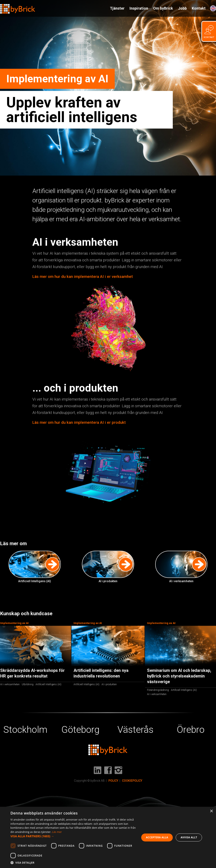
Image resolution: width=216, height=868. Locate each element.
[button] (73, 836)
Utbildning (28, 684)
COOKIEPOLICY (132, 781)
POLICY (113, 781)
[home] (18, 7)
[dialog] (108, 837)
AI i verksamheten (10, 684)
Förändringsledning (158, 690)
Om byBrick (163, 8)
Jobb (182, 8)
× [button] (211, 811)
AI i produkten (109, 684)
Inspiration (139, 8)
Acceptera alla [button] (157, 837)
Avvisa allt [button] (189, 837)
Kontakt (199, 8)
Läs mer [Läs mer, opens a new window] (57, 832)
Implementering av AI (88, 623)
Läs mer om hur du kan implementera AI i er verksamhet (83, 277)
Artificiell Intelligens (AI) (48, 684)
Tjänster (117, 8)
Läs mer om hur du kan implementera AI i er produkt (79, 423)
